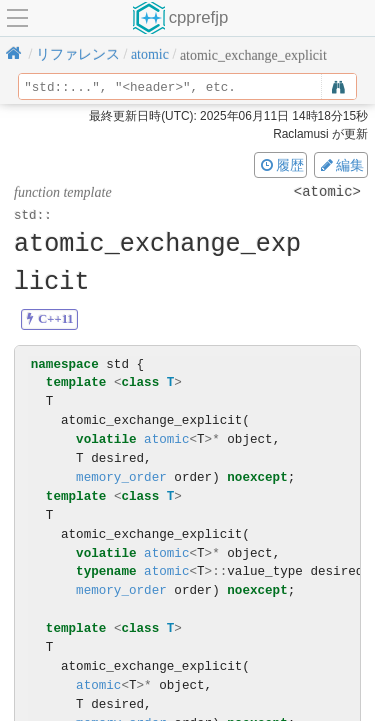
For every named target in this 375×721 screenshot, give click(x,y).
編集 (341, 165)
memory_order (121, 477)
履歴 (281, 165)
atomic (166, 439)
